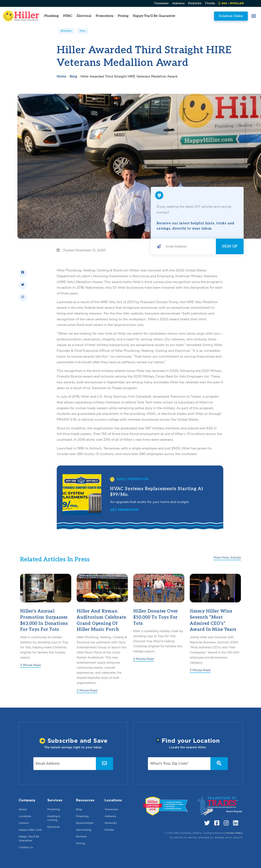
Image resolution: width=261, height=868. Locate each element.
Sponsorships (85, 823)
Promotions (119, 16)
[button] (239, 16)
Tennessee (161, 3)
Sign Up (230, 246)
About (23, 809)
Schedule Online (216, 16)
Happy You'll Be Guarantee (168, 16)
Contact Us (26, 847)
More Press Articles (227, 558)
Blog (73, 76)
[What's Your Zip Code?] (179, 764)
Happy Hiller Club (30, 830)
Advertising (84, 830)
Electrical (53, 827)
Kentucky (195, 3)
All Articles (66, 31)
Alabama (178, 3)
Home (62, 76)
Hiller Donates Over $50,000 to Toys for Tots (156, 617)
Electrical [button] (99, 16)
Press (83, 31)
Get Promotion (124, 510)
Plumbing (54, 809)
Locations (25, 816)
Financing (82, 816)
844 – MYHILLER (231, 3)
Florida (210, 3)
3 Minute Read (30, 665)
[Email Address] (189, 246)
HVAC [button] (82, 16)
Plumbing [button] (66, 16)
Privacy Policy (234, 833)
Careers (24, 823)
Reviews (81, 836)
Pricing (138, 16)
